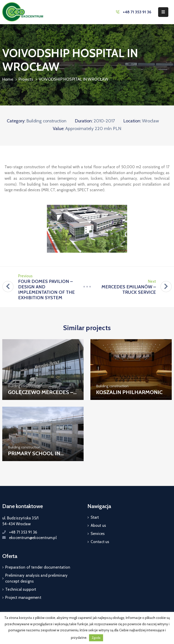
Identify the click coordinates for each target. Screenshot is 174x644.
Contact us (100, 542)
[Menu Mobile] (163, 12)
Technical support (21, 589)
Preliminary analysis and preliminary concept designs (36, 578)
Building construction (46, 121)
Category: (16, 121)
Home (8, 79)
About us (98, 525)
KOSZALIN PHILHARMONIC (129, 392)
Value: (59, 128)
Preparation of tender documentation (38, 567)
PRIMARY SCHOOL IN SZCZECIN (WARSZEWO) (37, 457)
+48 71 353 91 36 (137, 12)
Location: (132, 121)
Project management (23, 597)
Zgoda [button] (96, 638)
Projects (26, 79)
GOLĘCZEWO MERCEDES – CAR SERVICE (41, 395)
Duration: (84, 121)
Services (98, 534)
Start (95, 517)
